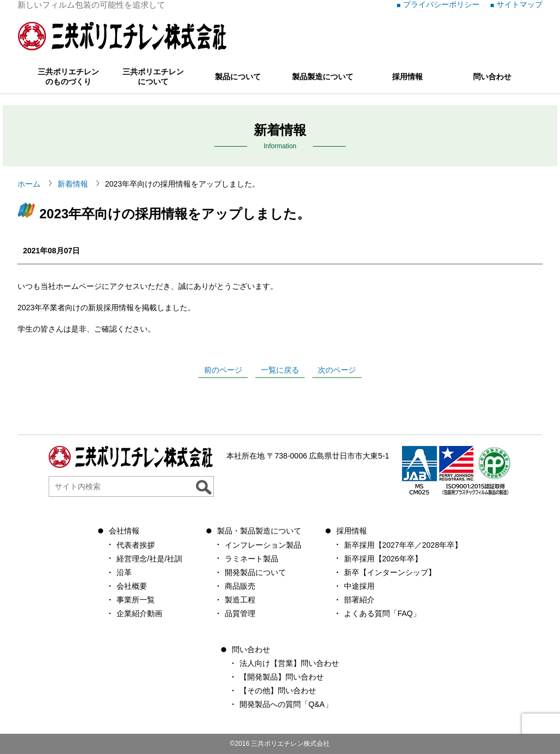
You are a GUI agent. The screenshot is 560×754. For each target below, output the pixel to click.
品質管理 (240, 613)
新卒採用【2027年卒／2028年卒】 (403, 545)
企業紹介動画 (139, 613)
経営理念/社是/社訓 (149, 559)
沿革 (124, 572)
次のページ (337, 370)
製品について (238, 77)
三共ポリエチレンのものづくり (68, 77)
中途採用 (359, 586)
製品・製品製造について (259, 531)
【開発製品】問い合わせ (282, 677)
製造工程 (240, 600)
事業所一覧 (136, 600)
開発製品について (255, 572)
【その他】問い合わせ (278, 691)
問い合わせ (492, 77)
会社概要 (132, 586)
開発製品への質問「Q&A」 (286, 704)
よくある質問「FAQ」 (382, 613)
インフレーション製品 (263, 545)
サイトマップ (520, 4)
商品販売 (240, 586)
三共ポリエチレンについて (153, 77)
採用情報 (407, 77)
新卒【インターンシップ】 (390, 572)
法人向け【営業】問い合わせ (289, 663)
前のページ (223, 370)
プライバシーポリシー (441, 4)
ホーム (29, 184)
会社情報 (124, 531)
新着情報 (73, 184)
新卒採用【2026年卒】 (383, 559)
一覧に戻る (280, 370)
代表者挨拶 (136, 545)
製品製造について (323, 77)
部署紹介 (359, 600)
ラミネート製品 (252, 559)
